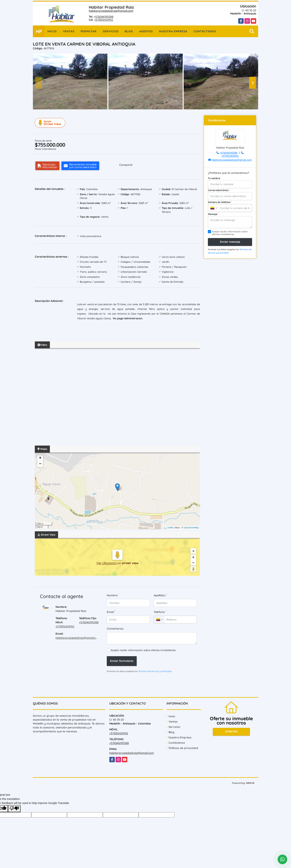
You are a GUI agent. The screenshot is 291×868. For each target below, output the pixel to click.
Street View (51, 123)
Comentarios (115, 629)
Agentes (146, 31)
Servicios (111, 31)
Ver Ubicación (107, 563)
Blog (129, 31)
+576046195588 (104, 17)
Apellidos (160, 595)
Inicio (52, 31)
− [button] (40, 464)
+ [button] (40, 458)
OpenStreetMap (191, 528)
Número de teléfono (220, 202)
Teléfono (160, 612)
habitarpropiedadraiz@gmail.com (111, 11)
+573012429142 (104, 20)
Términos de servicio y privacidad (155, 671)
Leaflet (170, 528)
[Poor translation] (14, 809)
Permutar (89, 31)
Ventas (69, 31)
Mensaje (213, 214)
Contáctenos (205, 31)
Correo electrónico (219, 190)
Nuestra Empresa (173, 31)
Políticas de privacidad (183, 748)
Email (111, 612)
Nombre (113, 595)
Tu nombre (215, 178)
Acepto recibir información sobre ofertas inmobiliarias (143, 650)
